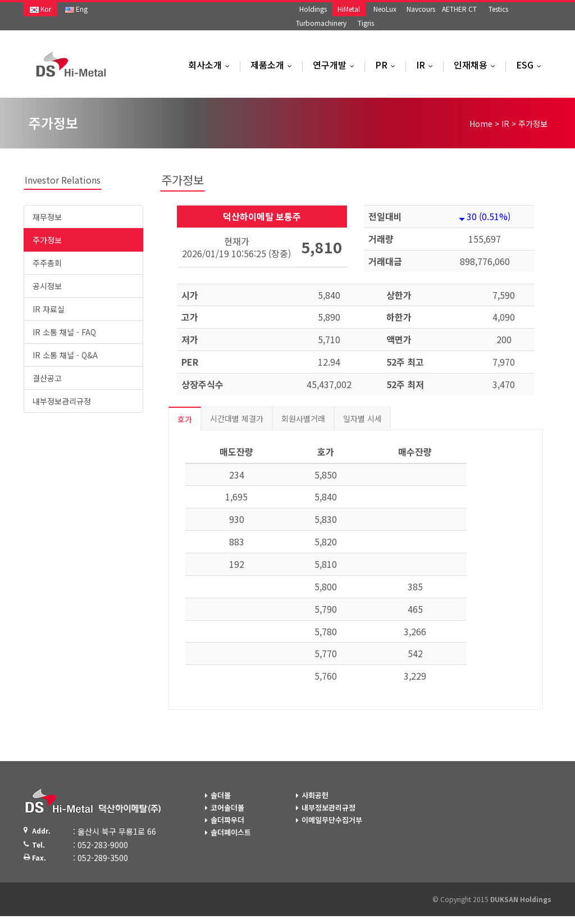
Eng (76, 9)
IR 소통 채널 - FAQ (64, 332)
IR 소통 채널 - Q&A (65, 355)
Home (481, 124)
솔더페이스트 (231, 832)
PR (388, 65)
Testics (498, 9)
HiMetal (349, 9)
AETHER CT (459, 9)
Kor (40, 9)
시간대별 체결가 (237, 418)
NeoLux (385, 9)
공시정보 (47, 286)
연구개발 (336, 65)
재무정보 (47, 217)
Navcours (421, 9)
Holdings (313, 9)
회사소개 (211, 65)
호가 (185, 419)
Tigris (366, 23)
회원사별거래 (303, 418)
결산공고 (47, 378)
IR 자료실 (49, 309)
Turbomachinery (321, 23)
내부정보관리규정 (62, 401)
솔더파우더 (227, 820)
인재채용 (477, 65)
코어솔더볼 (227, 807)
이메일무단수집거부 (332, 820)
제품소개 (274, 65)
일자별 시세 (362, 418)
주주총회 (47, 263)
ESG (531, 65)
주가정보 (47, 240)
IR (427, 65)
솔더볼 (221, 795)
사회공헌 (315, 795)
